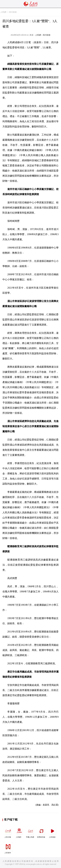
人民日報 (8, 832)
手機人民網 (30, 832)
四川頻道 (13, 12)
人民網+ (19, 832)
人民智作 (8, 848)
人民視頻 (52, 832)
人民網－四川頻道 (43, 35)
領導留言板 (41, 832)
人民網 (3, 12)
